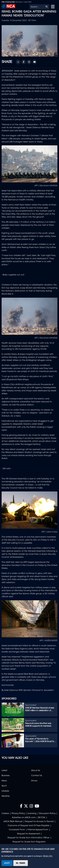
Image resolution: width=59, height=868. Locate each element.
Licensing (32, 814)
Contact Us (37, 776)
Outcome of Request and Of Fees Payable (29, 826)
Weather (6, 796)
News (4, 781)
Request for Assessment (29, 834)
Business (6, 776)
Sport (4, 786)
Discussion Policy (47, 814)
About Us (36, 771)
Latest (4, 771)
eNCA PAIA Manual (13, 822)
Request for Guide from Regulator (29, 842)
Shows (34, 781)
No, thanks (21, 863)
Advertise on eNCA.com (24, 818)
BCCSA (42, 818)
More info (48, 856)
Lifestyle (5, 791)
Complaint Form (17, 830)
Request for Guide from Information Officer (29, 838)
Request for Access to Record (39, 822)
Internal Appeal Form (38, 830)
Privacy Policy (18, 814)
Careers (5, 814)
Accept (7, 863)
